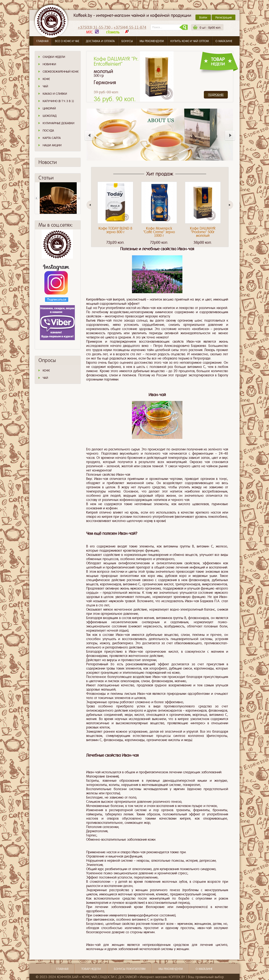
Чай (45, 86)
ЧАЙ (45, 378)
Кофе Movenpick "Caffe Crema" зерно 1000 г (159, 232)
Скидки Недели (54, 57)
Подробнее (216, 95)
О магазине (224, 41)
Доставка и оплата (100, 41)
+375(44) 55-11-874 (130, 27)
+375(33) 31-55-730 (94, 27)
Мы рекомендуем (152, 41)
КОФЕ (46, 370)
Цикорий (49, 108)
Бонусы (127, 41)
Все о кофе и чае (67, 41)
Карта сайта (52, 138)
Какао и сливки (55, 94)
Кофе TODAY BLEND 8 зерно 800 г (115, 230)
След (79, 198)
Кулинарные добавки (59, 123)
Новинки (49, 64)
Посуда (48, 130)
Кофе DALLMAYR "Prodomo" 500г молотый (203, 232)
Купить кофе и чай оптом (190, 41)
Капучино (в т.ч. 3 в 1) (58, 101)
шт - (210, 28)
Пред (37, 198)
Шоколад (50, 116)
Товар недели (91, 969)
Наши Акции (52, 145)
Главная (42, 41)
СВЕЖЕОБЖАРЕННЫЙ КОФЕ (61, 72)
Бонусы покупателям (130, 969)
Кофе (46, 79)
